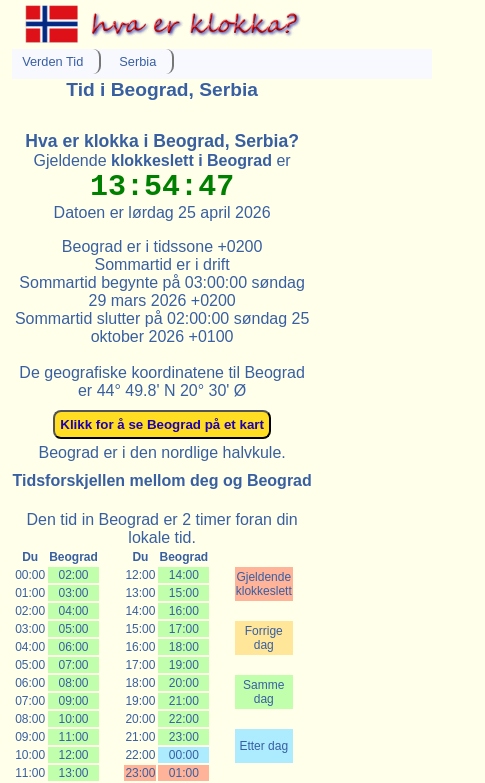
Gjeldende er (162, 160)
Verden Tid (52, 61)
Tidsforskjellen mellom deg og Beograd (161, 480)
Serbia (137, 61)
